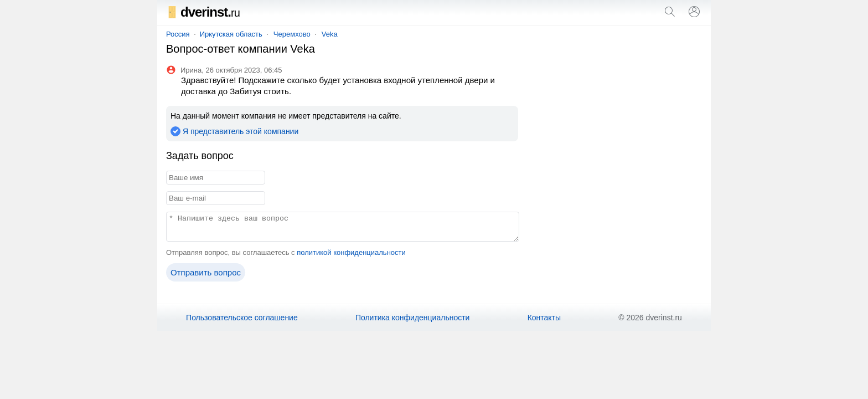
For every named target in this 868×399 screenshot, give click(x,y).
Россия (178, 34)
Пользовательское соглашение (242, 318)
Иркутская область (231, 34)
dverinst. (203, 12)
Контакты (544, 318)
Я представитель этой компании (241, 131)
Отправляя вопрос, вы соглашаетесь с (286, 252)
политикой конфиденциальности (351, 252)
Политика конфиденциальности (413, 318)
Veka (330, 34)
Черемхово (292, 34)
